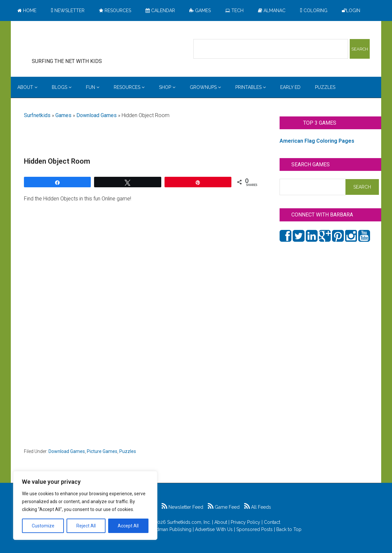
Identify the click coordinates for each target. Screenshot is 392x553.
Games (63, 115)
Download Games (97, 115)
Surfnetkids (37, 115)
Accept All (128, 526)
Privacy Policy (245, 522)
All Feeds (258, 507)
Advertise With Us (214, 529)
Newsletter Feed (182, 507)
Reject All (86, 526)
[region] (85, 505)
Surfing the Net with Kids (77, 42)
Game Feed (224, 507)
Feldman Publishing (170, 529)
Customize (43, 526)
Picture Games (102, 451)
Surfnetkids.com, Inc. (189, 522)
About (221, 522)
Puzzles (128, 451)
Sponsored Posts (255, 529)
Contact (272, 522)
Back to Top (289, 529)
